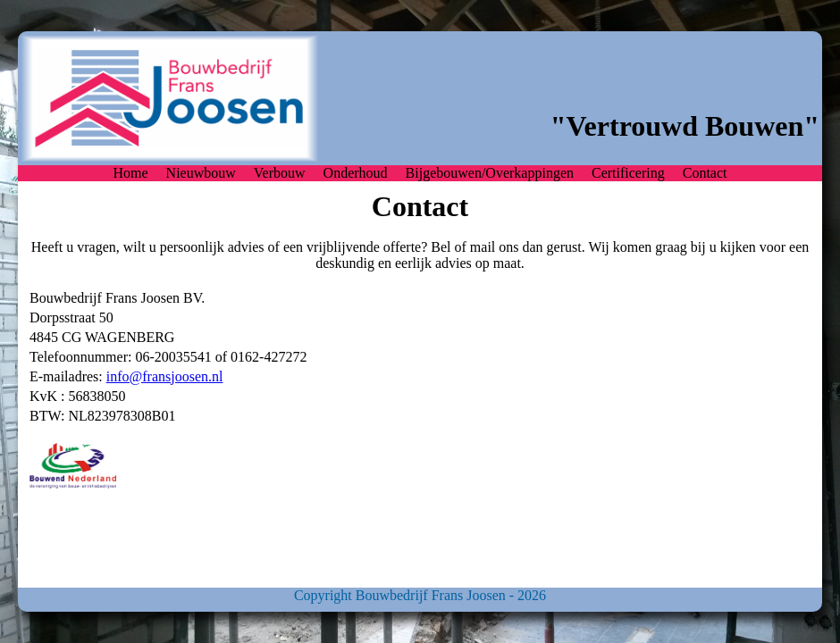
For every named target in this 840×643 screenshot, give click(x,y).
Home (131, 173)
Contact (705, 173)
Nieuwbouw (201, 173)
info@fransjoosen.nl (165, 376)
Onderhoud (356, 173)
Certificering (628, 173)
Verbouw (280, 173)
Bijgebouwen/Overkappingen (490, 173)
